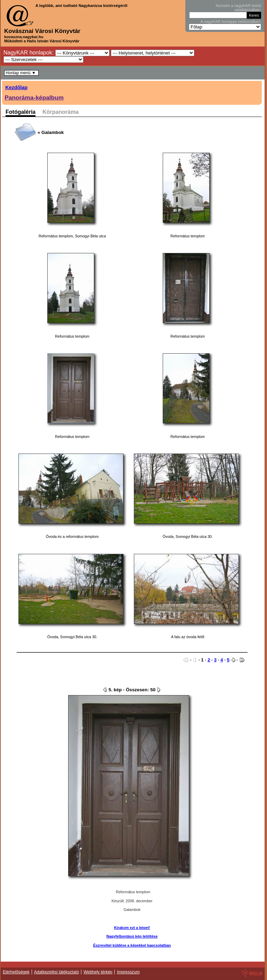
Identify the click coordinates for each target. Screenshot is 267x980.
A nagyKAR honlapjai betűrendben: (231, 22)
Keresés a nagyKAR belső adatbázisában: (238, 8)
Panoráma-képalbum (34, 98)
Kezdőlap (16, 87)
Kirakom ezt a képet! (132, 928)
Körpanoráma (60, 112)
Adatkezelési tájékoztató (56, 972)
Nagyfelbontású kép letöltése (132, 936)
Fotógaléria (21, 112)
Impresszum (128, 972)
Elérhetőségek (16, 972)
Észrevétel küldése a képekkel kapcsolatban (132, 945)
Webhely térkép (98, 972)
